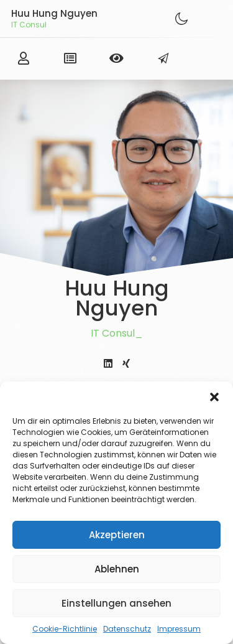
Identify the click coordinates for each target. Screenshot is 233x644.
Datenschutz (127, 629)
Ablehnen (117, 569)
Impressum (179, 629)
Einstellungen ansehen (116, 603)
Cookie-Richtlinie (65, 629)
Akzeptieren (117, 535)
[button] (214, 397)
